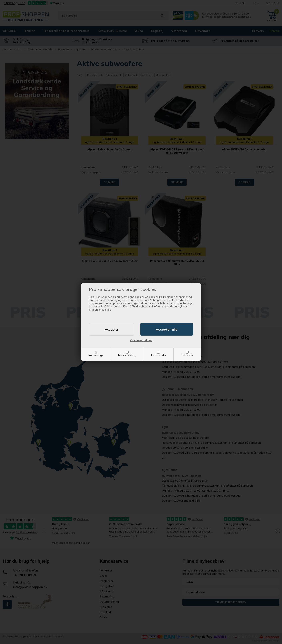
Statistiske (187, 355)
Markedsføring (127, 355)
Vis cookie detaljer (141, 340)
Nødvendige (96, 355)
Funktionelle (159, 355)
